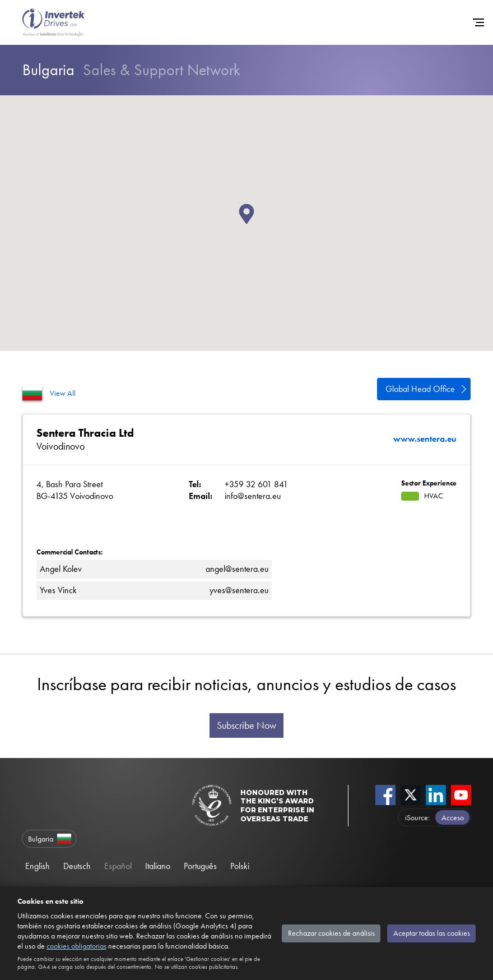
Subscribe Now (246, 725)
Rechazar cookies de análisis (331, 933)
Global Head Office (420, 389)
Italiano (158, 866)
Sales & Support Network (131, 70)
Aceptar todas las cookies (432, 933)
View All (63, 393)
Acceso (453, 817)
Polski (240, 866)
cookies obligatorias (76, 946)
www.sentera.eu (425, 439)
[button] (254, 224)
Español (118, 866)
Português (200, 866)
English (38, 866)
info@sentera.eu (253, 496)
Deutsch (77, 866)
